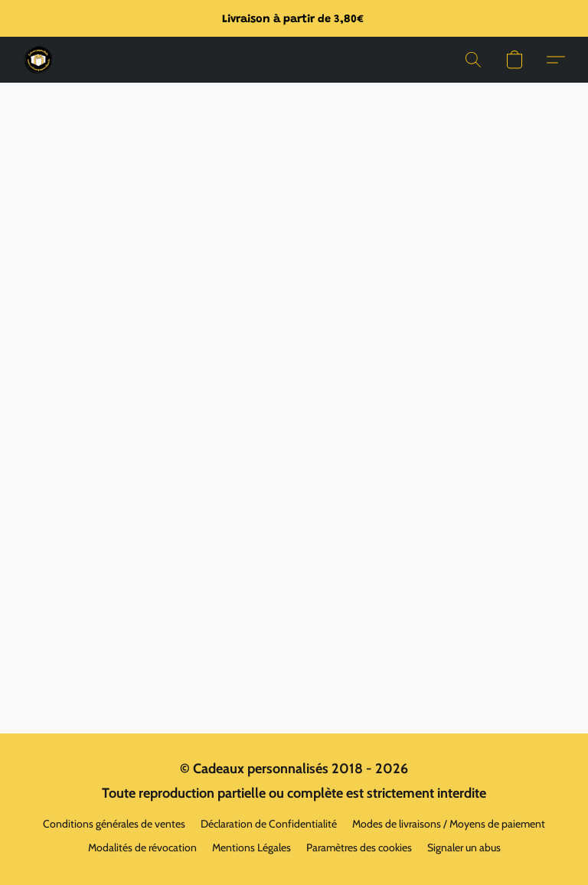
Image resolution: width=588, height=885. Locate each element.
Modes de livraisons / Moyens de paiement (449, 824)
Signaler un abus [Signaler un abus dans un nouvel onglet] (464, 847)
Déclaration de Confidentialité (269, 824)
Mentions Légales (252, 847)
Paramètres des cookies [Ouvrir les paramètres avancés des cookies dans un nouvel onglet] (359, 847)
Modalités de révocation (142, 847)
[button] (38, 60)
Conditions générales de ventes (114, 824)
